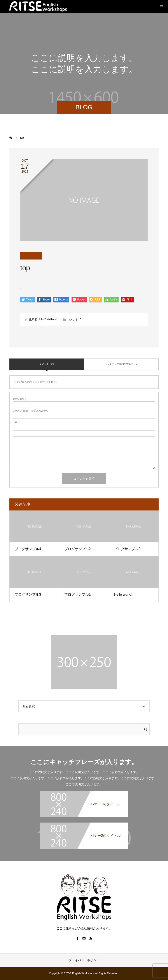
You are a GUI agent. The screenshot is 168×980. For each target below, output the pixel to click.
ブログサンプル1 (78, 594)
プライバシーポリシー (84, 960)
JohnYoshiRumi (47, 320)
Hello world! (123, 594)
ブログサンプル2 (78, 549)
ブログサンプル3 (28, 594)
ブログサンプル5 (127, 549)
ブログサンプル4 (28, 549)
